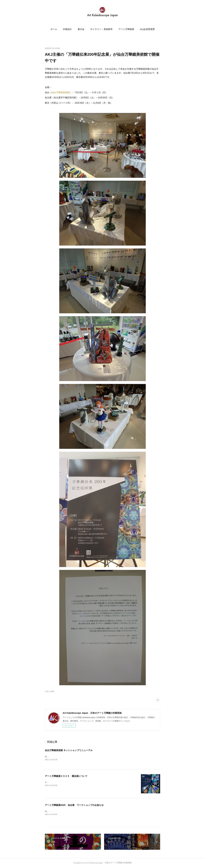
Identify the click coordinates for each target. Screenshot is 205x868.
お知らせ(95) (49, 691)
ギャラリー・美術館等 (101, 29)
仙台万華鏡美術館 (61, 92)
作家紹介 (67, 29)
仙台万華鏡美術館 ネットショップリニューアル (69, 750)
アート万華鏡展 (126, 29)
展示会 (81, 29)
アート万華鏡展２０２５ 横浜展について (66, 776)
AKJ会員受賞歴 (147, 29)
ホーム (54, 29)
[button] (54, 29)
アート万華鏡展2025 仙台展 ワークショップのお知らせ (74, 805)
